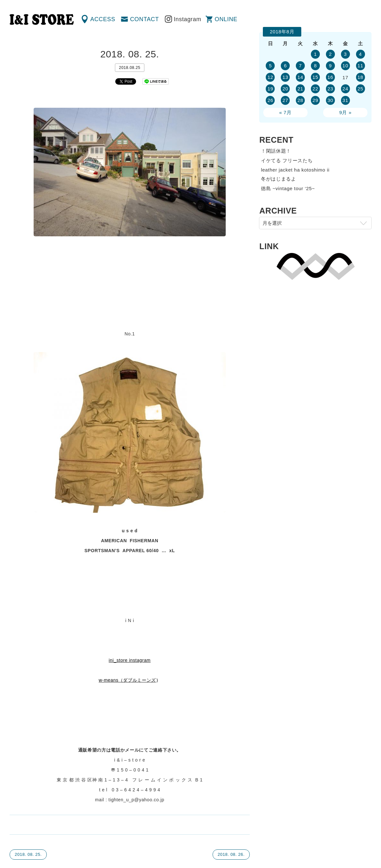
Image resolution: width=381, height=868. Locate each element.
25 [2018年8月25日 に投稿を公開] (360, 89)
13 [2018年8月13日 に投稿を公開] (285, 77)
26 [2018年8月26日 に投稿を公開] (270, 100)
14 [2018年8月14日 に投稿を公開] (300, 77)
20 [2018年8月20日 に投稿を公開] (285, 89)
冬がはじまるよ (279, 179)
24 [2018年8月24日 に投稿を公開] (345, 89)
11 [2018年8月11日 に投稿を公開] (360, 66)
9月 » (345, 112)
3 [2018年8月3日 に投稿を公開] (345, 54)
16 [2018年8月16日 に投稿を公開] (330, 77)
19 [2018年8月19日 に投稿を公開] (270, 89)
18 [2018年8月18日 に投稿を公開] (360, 77)
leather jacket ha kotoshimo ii (295, 170)
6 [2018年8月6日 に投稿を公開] (285, 66)
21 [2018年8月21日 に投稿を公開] (300, 89)
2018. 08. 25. (28, 854)
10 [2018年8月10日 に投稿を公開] (345, 66)
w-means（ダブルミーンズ (127, 680)
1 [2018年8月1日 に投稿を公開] (315, 54)
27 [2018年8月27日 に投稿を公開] (285, 100)
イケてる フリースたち (287, 160)
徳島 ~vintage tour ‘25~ (288, 188)
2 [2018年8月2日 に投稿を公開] (330, 54)
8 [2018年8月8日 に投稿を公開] (315, 66)
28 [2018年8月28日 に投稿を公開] (300, 100)
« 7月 (285, 112)
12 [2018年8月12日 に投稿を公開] (270, 77)
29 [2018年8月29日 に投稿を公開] (315, 100)
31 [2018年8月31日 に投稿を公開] (345, 100)
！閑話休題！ (276, 151)
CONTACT (144, 19)
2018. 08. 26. (231, 854)
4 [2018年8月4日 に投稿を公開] (360, 54)
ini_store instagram (130, 660)
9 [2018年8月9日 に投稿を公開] (330, 66)
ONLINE (226, 19)
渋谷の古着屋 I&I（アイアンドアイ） (42, 20)
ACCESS (103, 19)
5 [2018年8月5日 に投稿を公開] (270, 66)
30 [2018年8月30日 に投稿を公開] (330, 100)
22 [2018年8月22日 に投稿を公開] (315, 89)
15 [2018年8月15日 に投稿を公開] (315, 77)
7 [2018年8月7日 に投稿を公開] (300, 66)
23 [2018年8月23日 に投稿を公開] (330, 89)
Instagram (188, 19)
